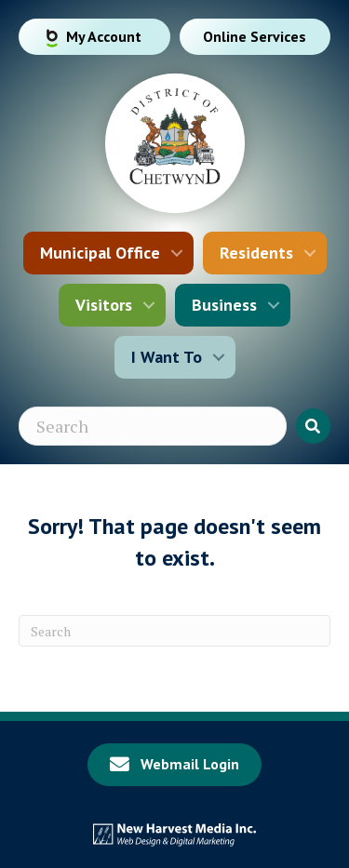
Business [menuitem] (224, 305)
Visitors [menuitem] (104, 305)
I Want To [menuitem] (167, 357)
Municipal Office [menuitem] (100, 253)
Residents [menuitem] (256, 253)
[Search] (174, 631)
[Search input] (153, 426)
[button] (177, 253)
